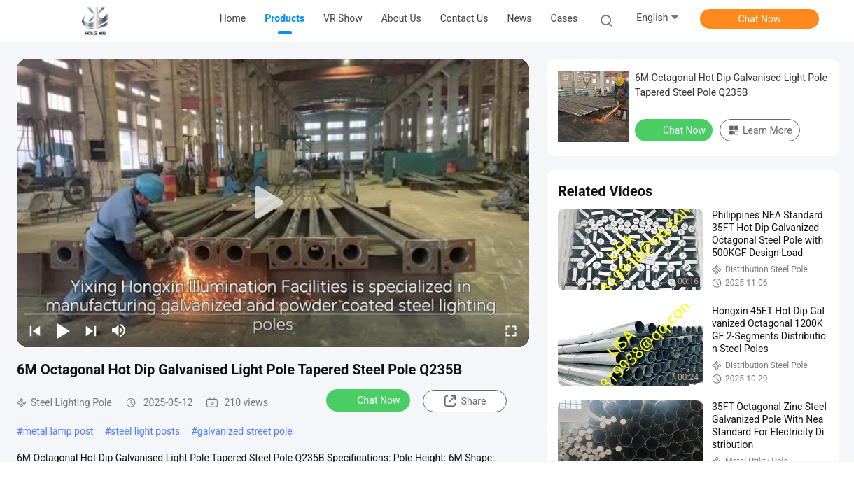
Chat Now (760, 19)
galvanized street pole (245, 431)
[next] (91, 330)
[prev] (35, 330)
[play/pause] (63, 330)
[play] (273, 203)
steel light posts (145, 431)
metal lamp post (58, 431)
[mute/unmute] (119, 330)
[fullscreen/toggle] (511, 330)
